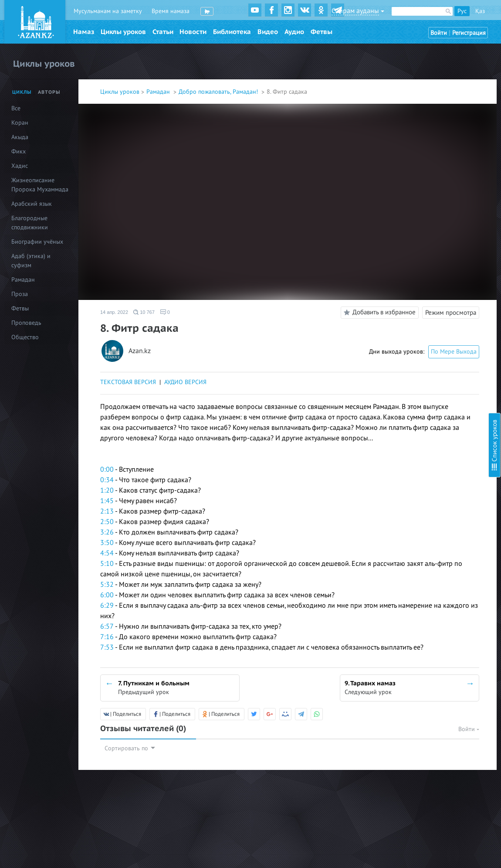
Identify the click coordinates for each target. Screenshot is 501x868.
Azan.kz (140, 351)
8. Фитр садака (404, 131)
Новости (193, 32)
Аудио (294, 32)
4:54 (107, 553)
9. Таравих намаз (407, 147)
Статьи (163, 32)
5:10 (107, 564)
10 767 (144, 312)
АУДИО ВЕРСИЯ (185, 382)
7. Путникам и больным (415, 114)
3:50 (107, 543)
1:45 (107, 501)
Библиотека (232, 32)
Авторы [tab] (49, 92)
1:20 (107, 490)
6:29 (107, 606)
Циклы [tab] (22, 92)
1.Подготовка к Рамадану (419, 44)
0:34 (107, 480)
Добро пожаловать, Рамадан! (219, 92)
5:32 (107, 585)
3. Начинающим (405, 67)
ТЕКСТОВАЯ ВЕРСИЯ (128, 382)
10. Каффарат (403, 158)
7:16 (107, 637)
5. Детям (395, 91)
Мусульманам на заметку (108, 11)
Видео (268, 32)
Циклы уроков (123, 32)
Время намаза (171, 11)
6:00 (107, 595)
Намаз (84, 32)
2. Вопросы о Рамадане (415, 56)
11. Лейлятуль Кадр (411, 170)
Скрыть (484, 17)
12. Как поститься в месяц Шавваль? (433, 182)
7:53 (107, 647)
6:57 (107, 626)
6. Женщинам (402, 103)
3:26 (107, 532)
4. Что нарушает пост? (414, 79)
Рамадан (159, 92)
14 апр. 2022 (114, 312)
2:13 (107, 511)
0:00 (107, 470)
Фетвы (322, 32)
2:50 (107, 522)
